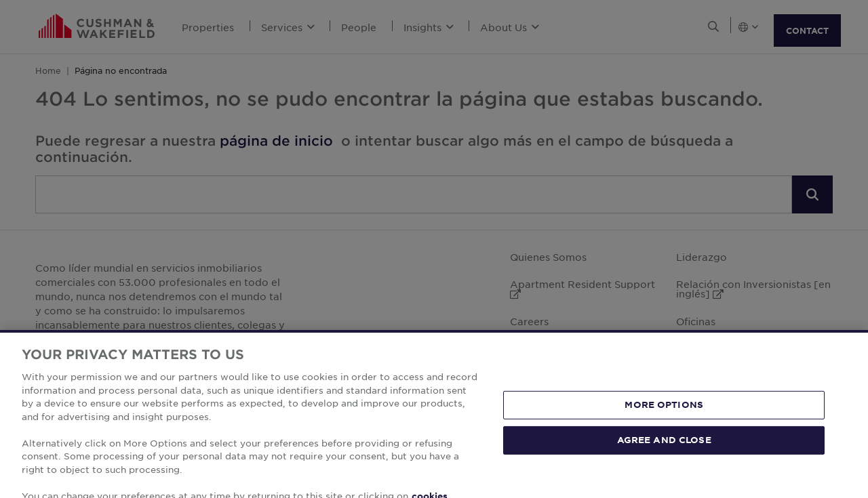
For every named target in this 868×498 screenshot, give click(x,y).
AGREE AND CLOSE (664, 455)
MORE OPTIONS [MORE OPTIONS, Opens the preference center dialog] (664, 419)
